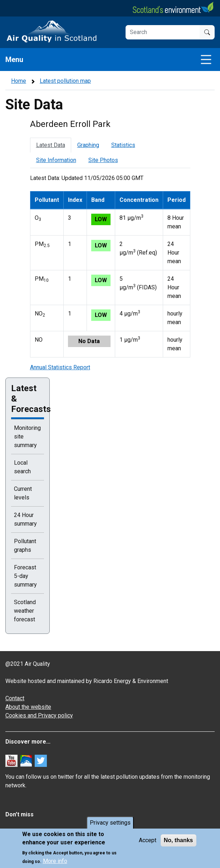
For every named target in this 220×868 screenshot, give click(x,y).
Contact (15, 698)
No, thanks (179, 840)
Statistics (123, 145)
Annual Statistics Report (60, 367)
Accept (148, 840)
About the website (28, 707)
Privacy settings (110, 823)
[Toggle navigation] (206, 60)
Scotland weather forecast (25, 611)
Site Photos (103, 160)
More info (55, 861)
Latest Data (51, 145)
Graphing (88, 145)
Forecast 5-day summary (25, 576)
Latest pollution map (65, 81)
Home (19, 81)
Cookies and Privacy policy (39, 715)
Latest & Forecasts (28, 399)
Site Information (56, 160)
